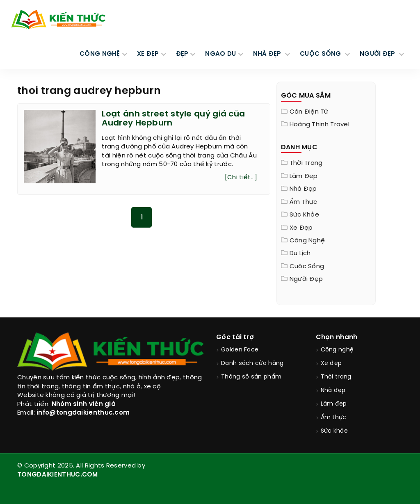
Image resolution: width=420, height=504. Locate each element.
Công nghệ (307, 241)
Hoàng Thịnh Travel (320, 125)
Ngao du (220, 54)
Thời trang (306, 163)
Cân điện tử (309, 112)
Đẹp (182, 54)
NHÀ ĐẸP (268, 54)
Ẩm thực (304, 202)
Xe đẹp (301, 228)
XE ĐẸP (148, 54)
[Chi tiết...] (241, 178)
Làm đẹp (304, 176)
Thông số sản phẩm (251, 377)
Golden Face (240, 350)
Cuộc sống (307, 267)
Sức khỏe (304, 215)
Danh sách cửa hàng (252, 364)
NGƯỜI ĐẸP (378, 54)
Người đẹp (306, 279)
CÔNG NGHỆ (100, 54)
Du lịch (300, 253)
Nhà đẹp (303, 189)
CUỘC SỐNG (321, 54)
